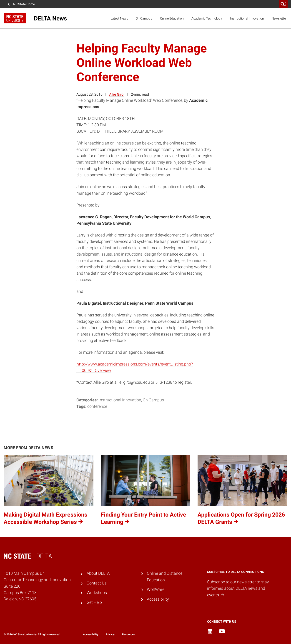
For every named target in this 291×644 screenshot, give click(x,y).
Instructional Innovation (247, 18)
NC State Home (24, 4)
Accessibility (158, 599)
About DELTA (98, 573)
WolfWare (156, 589)
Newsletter (279, 18)
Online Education (172, 18)
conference (97, 406)
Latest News (119, 18)
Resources (128, 634)
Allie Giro (116, 94)
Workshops (97, 593)
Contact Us (97, 583)
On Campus (144, 18)
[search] (283, 4)
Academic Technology (207, 18)
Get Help (94, 602)
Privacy (110, 634)
